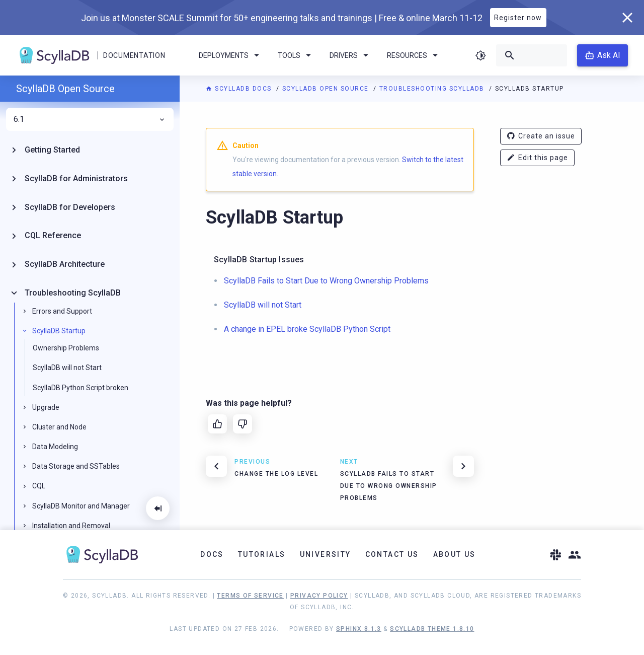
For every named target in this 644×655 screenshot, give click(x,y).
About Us (455, 554)
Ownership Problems (66, 348)
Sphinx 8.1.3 (359, 629)
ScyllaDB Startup (59, 331)
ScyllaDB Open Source (327, 89)
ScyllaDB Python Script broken (80, 388)
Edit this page (537, 158)
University (326, 554)
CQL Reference (53, 235)
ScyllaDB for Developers (70, 207)
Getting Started (52, 150)
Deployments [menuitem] (231, 55)
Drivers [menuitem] (351, 55)
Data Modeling (55, 447)
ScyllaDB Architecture (65, 264)
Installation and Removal (71, 526)
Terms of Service (250, 596)
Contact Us (392, 554)
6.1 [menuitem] (90, 119)
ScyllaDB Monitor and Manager (81, 506)
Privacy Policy (319, 596)
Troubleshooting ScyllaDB (433, 89)
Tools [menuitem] (296, 55)
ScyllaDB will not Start (67, 368)
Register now (518, 18)
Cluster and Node (59, 427)
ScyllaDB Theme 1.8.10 (432, 629)
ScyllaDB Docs (240, 89)
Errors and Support (62, 311)
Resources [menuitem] (414, 55)
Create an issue (541, 136)
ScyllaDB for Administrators (76, 178)
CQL (39, 486)
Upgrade (46, 407)
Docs (212, 554)
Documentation (134, 55)
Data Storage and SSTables (76, 466)
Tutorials (262, 554)
